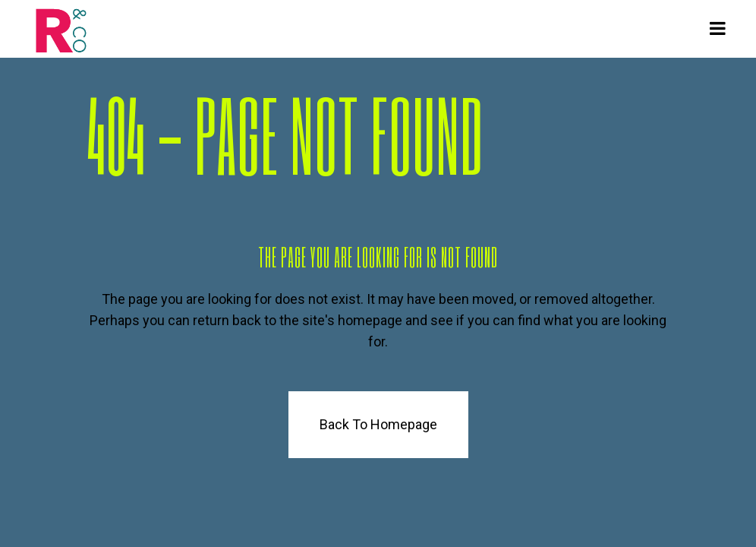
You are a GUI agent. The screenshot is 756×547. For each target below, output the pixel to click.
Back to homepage (378, 424)
